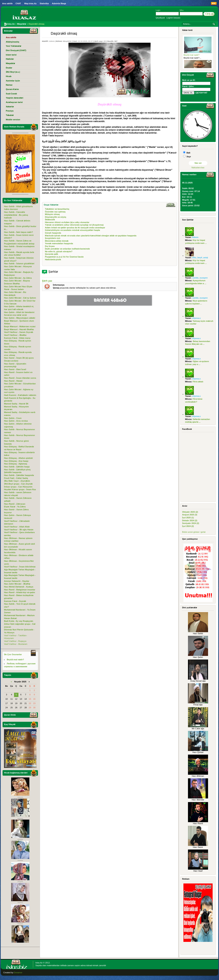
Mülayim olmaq (52, 214)
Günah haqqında (53, 233)
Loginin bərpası (173, 18)
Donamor (18, 973)
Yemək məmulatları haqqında (59, 243)
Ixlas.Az (39, 963)
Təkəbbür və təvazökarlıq (57, 209)
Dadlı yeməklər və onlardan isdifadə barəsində (67, 249)
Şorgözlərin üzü (53, 238)
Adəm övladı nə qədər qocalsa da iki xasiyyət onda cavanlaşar (75, 228)
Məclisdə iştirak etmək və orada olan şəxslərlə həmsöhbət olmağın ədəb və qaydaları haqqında (91, 236)
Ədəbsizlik (50, 220)
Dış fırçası (50, 246)
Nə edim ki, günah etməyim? (59, 251)
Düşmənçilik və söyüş (55, 217)
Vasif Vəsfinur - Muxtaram (16, 644)
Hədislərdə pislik (53, 260)
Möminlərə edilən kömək (57, 241)
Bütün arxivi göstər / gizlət (194, 532)
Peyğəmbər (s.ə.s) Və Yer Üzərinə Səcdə (64, 257)
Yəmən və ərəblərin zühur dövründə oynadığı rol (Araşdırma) (74, 225)
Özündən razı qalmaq (55, 212)
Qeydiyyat (160, 18)
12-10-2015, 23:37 (85, 41)
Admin (52, 41)
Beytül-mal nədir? (192, 55)
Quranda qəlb (51, 254)
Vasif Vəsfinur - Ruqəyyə (15, 641)
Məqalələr (67, 41)
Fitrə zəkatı (198, 382)
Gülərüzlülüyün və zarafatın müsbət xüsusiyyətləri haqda (72, 230)
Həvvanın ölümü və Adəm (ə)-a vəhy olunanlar (67, 222)
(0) (105, 41)
